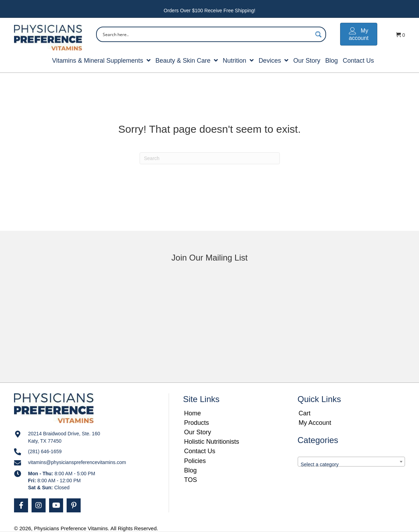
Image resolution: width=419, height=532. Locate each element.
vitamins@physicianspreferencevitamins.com (77, 462)
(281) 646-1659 (45, 451)
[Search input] (207, 34)
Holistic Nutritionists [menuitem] (212, 442)
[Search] (210, 158)
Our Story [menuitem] (198, 432)
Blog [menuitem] (190, 470)
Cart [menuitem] (305, 413)
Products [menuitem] (197, 423)
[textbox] (352, 464)
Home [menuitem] (192, 413)
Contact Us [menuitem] (200, 451)
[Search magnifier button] (318, 34)
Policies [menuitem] (195, 461)
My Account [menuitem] (315, 423)
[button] (21, 505)
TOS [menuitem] (191, 480)
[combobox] (352, 462)
